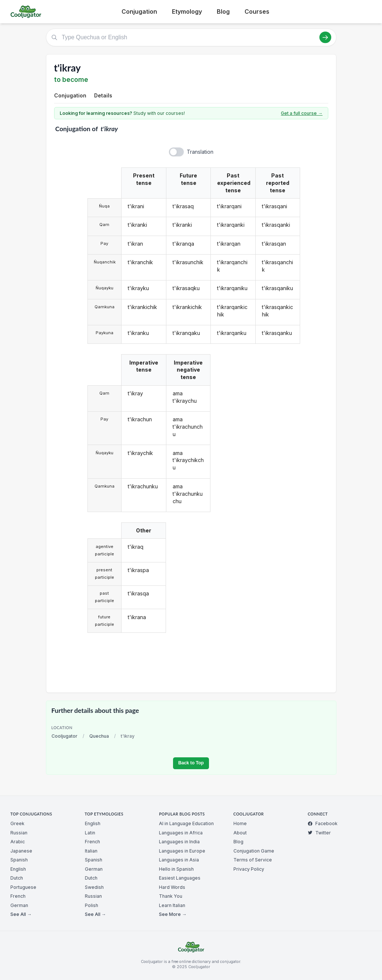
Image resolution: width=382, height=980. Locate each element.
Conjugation (139, 11)
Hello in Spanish (176, 869)
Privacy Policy (249, 869)
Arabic (18, 842)
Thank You (171, 896)
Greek (17, 823)
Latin (90, 833)
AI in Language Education (186, 823)
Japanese (21, 851)
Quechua (99, 736)
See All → (21, 914)
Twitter (319, 833)
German (19, 905)
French (18, 896)
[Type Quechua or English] (191, 37)
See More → (173, 914)
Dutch (17, 878)
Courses (257, 11)
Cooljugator (64, 736)
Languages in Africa (181, 833)
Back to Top (191, 763)
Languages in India (179, 842)
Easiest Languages (180, 878)
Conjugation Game (254, 851)
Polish (92, 905)
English (18, 869)
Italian (91, 851)
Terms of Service (253, 860)
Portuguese (23, 887)
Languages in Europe (182, 851)
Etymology (187, 11)
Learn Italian (172, 905)
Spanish (19, 860)
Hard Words (172, 887)
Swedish (94, 887)
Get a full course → (302, 113)
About (240, 833)
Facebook (323, 823)
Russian (19, 833)
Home (240, 823)
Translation (200, 152)
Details (103, 95)
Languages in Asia (179, 860)
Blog (223, 11)
